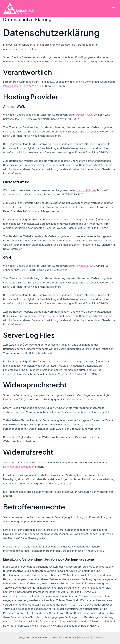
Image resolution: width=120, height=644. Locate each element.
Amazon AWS (85, 115)
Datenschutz (84, 637)
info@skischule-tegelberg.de (21, 86)
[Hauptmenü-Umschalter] (113, 8)
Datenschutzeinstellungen (19, 467)
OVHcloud (82, 266)
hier (71, 61)
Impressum (98, 637)
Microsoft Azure (86, 190)
